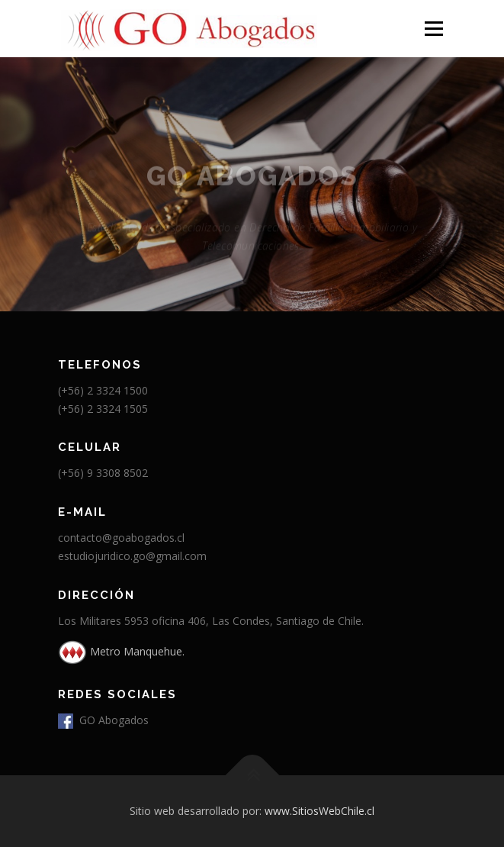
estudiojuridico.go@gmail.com (132, 556)
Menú (433, 29)
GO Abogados (103, 720)
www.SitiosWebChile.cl (319, 811)
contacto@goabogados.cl (121, 538)
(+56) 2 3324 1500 (103, 390)
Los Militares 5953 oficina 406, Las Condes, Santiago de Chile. (211, 621)
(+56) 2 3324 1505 (103, 409)
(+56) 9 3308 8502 (103, 473)
